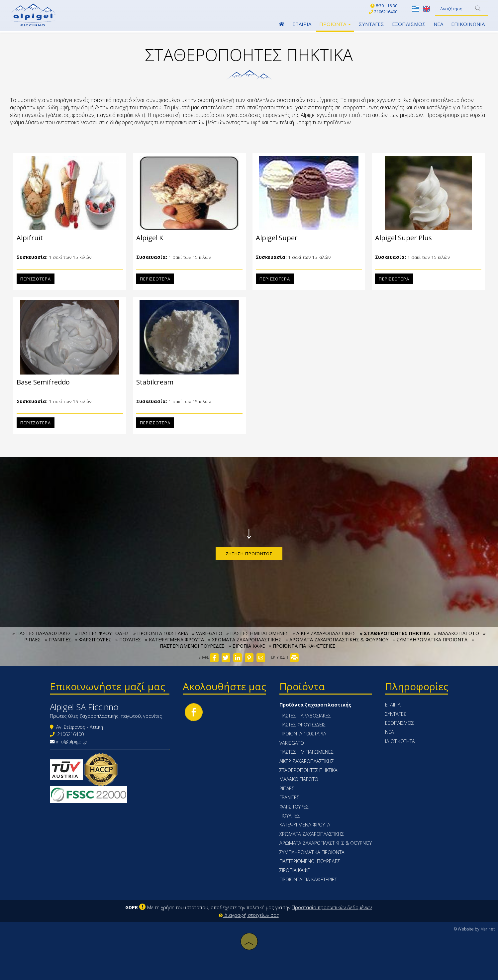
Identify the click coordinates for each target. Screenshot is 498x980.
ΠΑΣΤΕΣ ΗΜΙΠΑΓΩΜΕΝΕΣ (306, 752)
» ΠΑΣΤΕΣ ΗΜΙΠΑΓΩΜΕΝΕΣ (257, 633)
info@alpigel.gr (72, 742)
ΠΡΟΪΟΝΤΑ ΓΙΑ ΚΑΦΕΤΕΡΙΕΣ (308, 879)
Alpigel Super (274, 238)
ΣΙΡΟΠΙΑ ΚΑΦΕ (295, 870)
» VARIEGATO (207, 633)
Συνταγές (371, 24)
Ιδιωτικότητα (400, 741)
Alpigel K (147, 238)
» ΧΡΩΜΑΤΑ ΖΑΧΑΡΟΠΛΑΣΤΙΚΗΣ (245, 640)
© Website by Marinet (474, 929)
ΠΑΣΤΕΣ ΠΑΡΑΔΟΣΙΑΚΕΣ (305, 716)
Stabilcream (152, 382)
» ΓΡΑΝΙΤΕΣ (58, 640)
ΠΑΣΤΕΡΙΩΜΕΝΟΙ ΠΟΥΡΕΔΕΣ (310, 861)
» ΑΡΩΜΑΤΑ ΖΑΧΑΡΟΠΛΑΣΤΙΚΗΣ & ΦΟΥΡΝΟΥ (337, 640)
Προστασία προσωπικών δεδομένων (332, 907)
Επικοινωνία (468, 24)
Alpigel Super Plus (401, 238)
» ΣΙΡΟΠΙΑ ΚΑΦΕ (247, 646)
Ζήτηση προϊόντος (249, 554)
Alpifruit (27, 238)
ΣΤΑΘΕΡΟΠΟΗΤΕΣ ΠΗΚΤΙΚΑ (308, 770)
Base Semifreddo (41, 382)
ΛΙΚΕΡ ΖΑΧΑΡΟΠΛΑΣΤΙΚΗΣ (307, 761)
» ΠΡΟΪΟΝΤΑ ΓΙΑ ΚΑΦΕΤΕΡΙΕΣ (302, 646)
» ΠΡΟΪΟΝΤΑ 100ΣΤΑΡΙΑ (161, 633)
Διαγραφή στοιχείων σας (249, 915)
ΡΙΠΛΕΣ (287, 788)
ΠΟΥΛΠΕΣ (290, 816)
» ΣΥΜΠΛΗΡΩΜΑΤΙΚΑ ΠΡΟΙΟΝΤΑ (430, 640)
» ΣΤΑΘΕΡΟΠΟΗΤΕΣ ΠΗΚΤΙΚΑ (395, 633)
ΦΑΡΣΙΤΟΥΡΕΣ (294, 807)
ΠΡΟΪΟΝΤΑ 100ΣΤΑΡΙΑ (303, 734)
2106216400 (70, 734)
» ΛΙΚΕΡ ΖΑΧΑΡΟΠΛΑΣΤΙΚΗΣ (324, 633)
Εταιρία (302, 24)
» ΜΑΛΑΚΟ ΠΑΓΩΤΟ (456, 633)
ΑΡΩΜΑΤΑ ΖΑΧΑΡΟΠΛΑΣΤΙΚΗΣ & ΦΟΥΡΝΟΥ (326, 843)
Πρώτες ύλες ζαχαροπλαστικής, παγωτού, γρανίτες (106, 716)
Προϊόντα (335, 24)
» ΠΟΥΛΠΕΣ (128, 640)
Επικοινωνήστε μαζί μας (107, 686)
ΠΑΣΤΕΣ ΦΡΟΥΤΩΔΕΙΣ (302, 725)
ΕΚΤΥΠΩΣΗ (285, 657)
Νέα (438, 24)
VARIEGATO (292, 743)
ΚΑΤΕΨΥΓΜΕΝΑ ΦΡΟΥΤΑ (305, 825)
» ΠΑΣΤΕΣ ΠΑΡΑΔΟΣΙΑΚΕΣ (42, 633)
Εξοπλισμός (409, 24)
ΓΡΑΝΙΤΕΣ (289, 797)
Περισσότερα (33, 279)
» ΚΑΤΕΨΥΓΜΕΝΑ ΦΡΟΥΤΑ (174, 640)
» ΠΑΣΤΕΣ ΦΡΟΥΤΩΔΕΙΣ (102, 633)
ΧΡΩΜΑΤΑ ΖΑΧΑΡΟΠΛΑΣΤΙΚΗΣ (312, 834)
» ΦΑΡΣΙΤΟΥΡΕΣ (93, 640)
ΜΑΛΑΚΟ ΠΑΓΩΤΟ (299, 779)
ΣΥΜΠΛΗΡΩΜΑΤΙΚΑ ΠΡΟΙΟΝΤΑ (312, 852)
